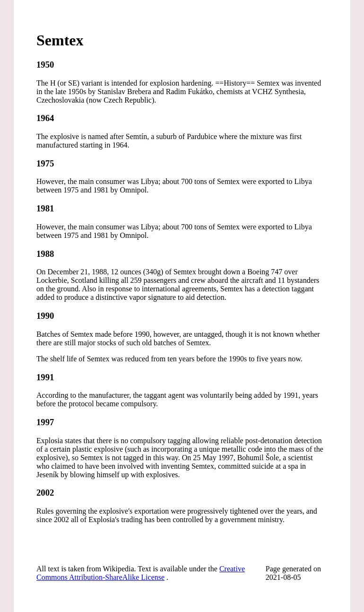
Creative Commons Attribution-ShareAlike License (141, 573)
